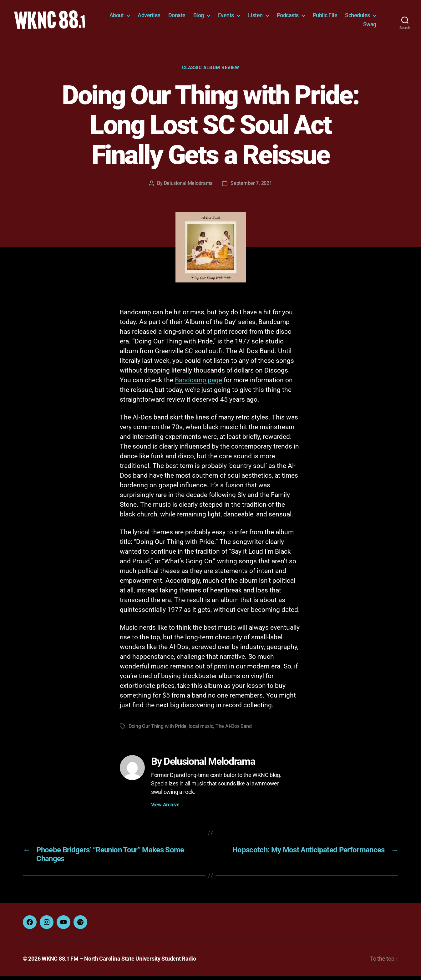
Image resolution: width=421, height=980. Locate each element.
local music (201, 730)
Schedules (337, 26)
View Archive (168, 808)
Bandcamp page (198, 384)
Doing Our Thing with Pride (157, 730)
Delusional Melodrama (188, 187)
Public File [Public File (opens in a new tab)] (364, 17)
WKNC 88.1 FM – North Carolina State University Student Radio (119, 962)
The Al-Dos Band (234, 730)
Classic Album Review (211, 71)
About (155, 17)
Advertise (188, 17)
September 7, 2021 (251, 187)
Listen (294, 17)
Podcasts (327, 17)
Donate (216, 17)
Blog (237, 17)
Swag (370, 26)
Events (265, 17)
